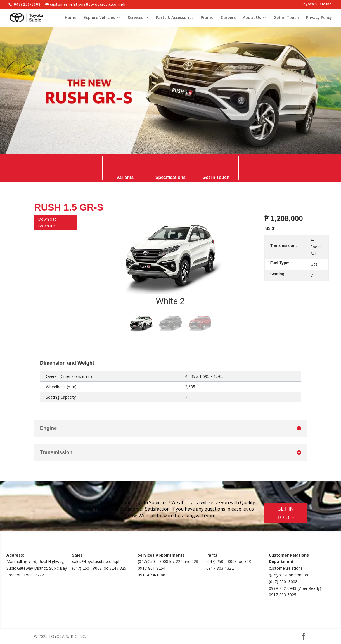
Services (135, 18)
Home (71, 18)
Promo (207, 18)
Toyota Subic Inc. (317, 4)
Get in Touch (286, 18)
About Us (252, 18)
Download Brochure (47, 222)
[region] (170, 274)
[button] (141, 323)
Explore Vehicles (99, 18)
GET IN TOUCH (286, 513)
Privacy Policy (319, 18)
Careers (228, 18)
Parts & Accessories (175, 18)
